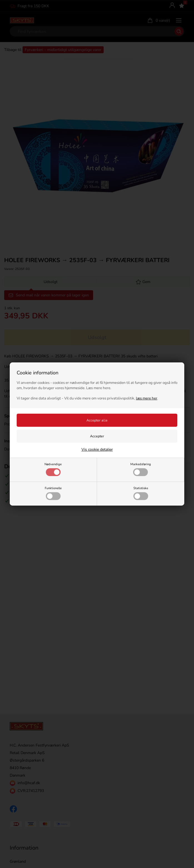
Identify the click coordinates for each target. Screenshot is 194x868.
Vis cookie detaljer (97, 449)
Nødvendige (53, 469)
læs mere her (147, 398)
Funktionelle (53, 493)
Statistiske (141, 493)
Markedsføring (141, 469)
